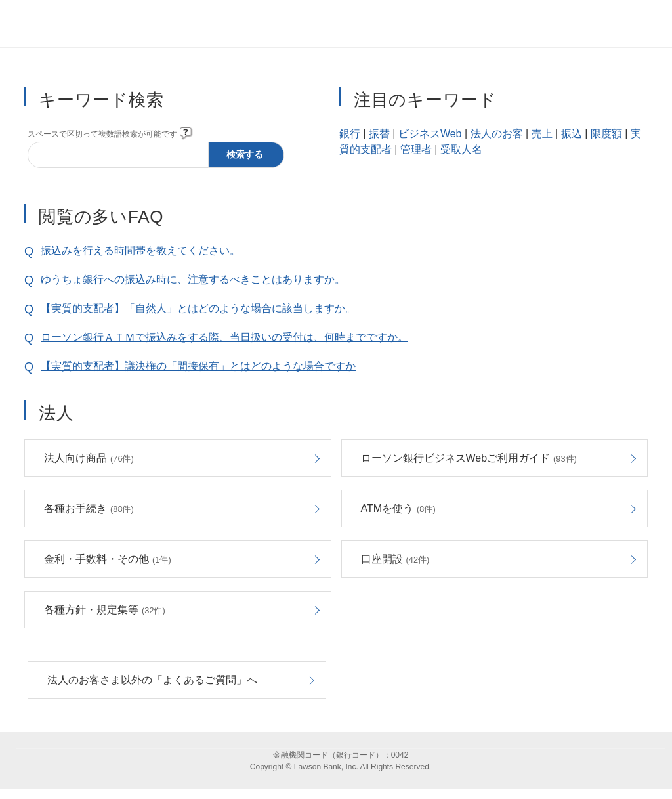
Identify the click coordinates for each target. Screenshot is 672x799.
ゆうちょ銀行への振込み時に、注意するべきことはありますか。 (193, 279)
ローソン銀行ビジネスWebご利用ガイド (469, 458)
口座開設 (395, 559)
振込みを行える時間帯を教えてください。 (140, 250)
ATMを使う (398, 508)
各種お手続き (89, 508)
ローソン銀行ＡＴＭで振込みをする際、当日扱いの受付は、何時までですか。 (224, 337)
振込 (572, 134)
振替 (379, 134)
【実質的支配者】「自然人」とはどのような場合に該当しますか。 (198, 308)
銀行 (350, 134)
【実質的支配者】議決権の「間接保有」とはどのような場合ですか (198, 366)
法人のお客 (497, 134)
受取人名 (461, 149)
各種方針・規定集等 (105, 610)
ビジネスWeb (430, 134)
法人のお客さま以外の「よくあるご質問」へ (152, 680)
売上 (542, 134)
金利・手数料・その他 (108, 559)
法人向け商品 (89, 458)
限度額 (606, 134)
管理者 (416, 149)
